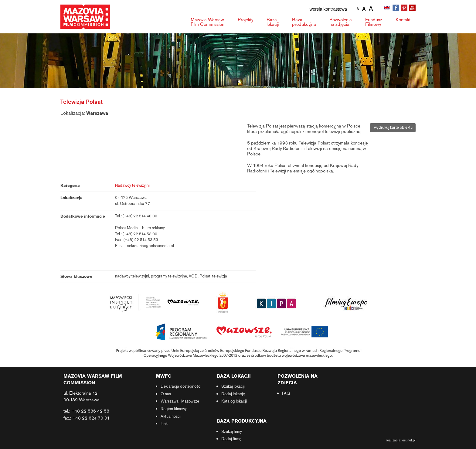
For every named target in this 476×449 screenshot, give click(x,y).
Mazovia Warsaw (207, 22)
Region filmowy (174, 409)
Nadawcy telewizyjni (132, 185)
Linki (165, 424)
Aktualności (171, 417)
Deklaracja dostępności (181, 386)
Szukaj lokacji (233, 386)
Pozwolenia (341, 22)
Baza (273, 22)
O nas (166, 394)
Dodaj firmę (231, 439)
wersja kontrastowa (328, 9)
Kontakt (403, 20)
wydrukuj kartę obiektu (393, 128)
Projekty (245, 20)
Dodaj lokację (233, 394)
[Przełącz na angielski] (387, 8)
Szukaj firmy (232, 432)
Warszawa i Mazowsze (180, 401)
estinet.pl (409, 440)
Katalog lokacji (234, 401)
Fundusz (374, 22)
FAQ (286, 393)
